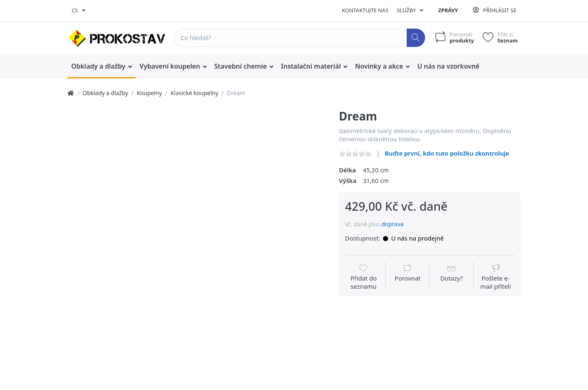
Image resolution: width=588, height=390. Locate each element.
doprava (392, 224)
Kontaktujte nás (365, 10)
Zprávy (448, 10)
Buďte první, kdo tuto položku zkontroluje (447, 153)
